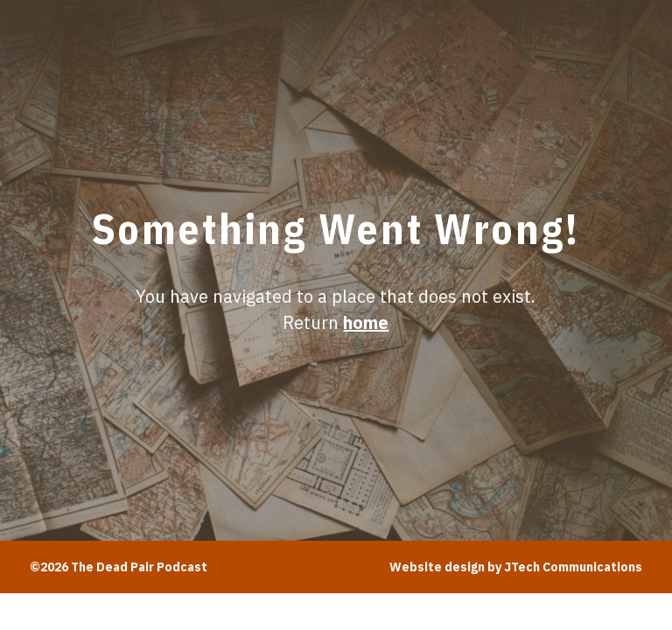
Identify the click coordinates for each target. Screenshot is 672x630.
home (366, 322)
